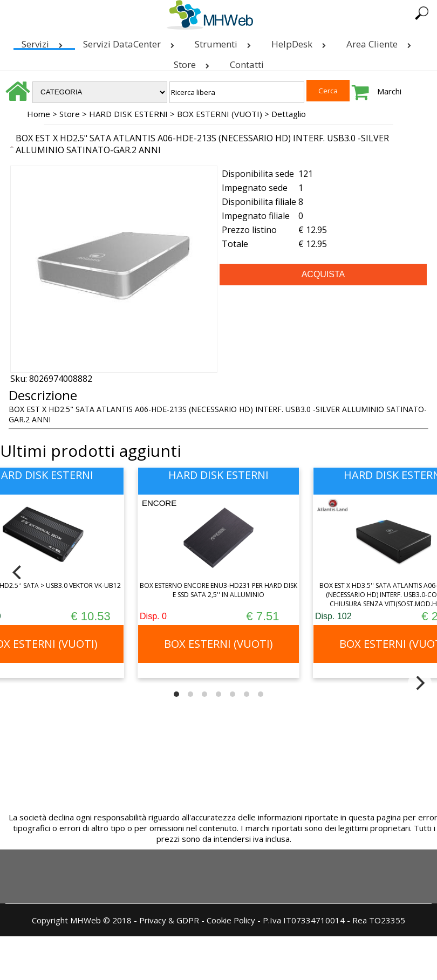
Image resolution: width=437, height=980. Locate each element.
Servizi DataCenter (131, 42)
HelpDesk (301, 42)
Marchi (389, 91)
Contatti (247, 64)
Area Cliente (381, 42)
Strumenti (225, 42)
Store (194, 62)
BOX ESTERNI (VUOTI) (220, 114)
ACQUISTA (323, 274)
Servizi (44, 42)
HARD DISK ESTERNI (128, 114)
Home (39, 114)
